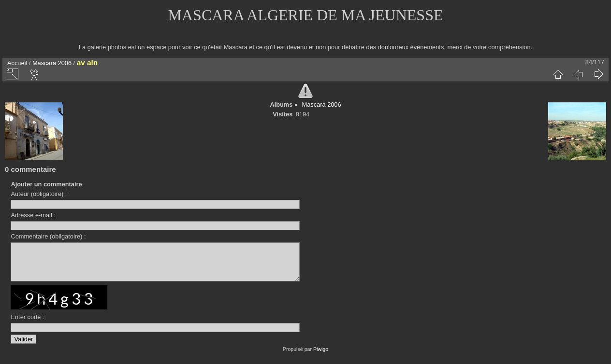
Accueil (17, 63)
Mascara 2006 (52, 63)
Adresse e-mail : (33, 215)
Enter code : (27, 324)
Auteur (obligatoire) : (39, 194)
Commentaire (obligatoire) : (48, 236)
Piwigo (321, 356)
